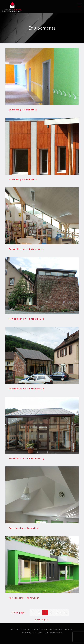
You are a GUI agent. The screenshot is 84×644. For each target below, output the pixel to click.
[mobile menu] (80, 5)
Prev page (17, 613)
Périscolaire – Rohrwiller (24, 528)
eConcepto (29, 633)
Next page (42, 620)
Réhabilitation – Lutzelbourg (26, 249)
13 (65, 613)
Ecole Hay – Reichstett (23, 110)
